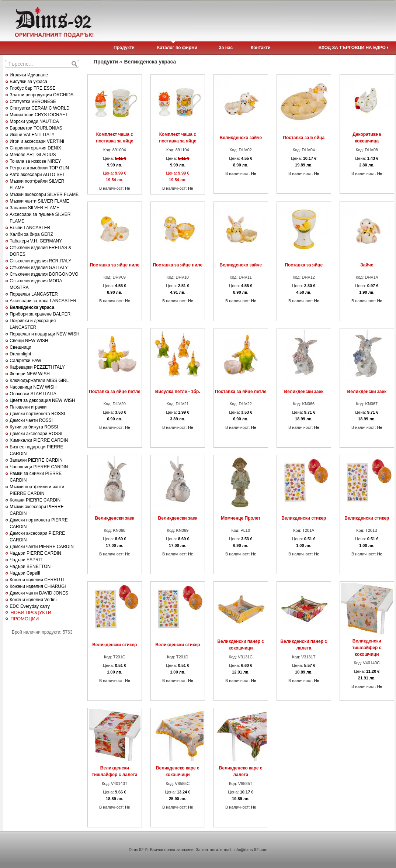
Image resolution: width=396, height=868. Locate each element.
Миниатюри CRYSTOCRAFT (39, 115)
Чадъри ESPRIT (26, 560)
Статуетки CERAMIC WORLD (39, 108)
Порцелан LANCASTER (34, 294)
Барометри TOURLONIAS (36, 128)
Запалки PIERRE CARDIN (36, 460)
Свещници (20, 347)
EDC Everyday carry (30, 606)
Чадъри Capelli (25, 573)
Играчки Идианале (29, 75)
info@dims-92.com (250, 850)
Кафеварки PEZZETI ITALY (37, 367)
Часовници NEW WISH (33, 387)
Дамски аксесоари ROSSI (36, 434)
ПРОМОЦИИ (25, 619)
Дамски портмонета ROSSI (37, 414)
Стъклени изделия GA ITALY (39, 268)
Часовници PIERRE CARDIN (39, 467)
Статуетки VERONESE (33, 101)
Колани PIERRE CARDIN (35, 500)
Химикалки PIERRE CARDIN (39, 440)
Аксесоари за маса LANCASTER (43, 301)
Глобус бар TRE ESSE (32, 88)
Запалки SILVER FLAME (34, 208)
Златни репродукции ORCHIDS (41, 95)
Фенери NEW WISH (29, 374)
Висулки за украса (28, 82)
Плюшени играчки (28, 407)
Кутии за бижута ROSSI (34, 427)
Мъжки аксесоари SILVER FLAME (44, 194)
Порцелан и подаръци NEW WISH (44, 334)
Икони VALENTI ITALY (32, 135)
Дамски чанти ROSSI (31, 420)
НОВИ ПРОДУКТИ (31, 612)
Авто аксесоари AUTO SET (37, 175)
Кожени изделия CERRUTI (37, 580)
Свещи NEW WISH (29, 341)
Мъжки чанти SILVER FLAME (39, 201)
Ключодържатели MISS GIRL (39, 380)
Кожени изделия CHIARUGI (38, 586)
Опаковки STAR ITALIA (33, 394)
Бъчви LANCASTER (30, 228)
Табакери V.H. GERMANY (36, 241)
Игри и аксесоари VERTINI (37, 141)
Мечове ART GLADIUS (33, 155)
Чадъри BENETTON (30, 566)
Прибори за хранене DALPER (40, 314)
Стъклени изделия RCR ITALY (40, 261)
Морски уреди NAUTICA (34, 121)
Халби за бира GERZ (31, 234)
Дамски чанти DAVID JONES (39, 593)
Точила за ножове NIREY (35, 161)
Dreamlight (20, 354)
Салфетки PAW (25, 361)
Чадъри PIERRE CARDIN (35, 553)
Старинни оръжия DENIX (35, 148)
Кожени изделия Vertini (33, 600)
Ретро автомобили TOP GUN (39, 168)
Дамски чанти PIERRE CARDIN (41, 547)
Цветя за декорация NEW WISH (42, 400)
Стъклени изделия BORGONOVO (44, 274)
